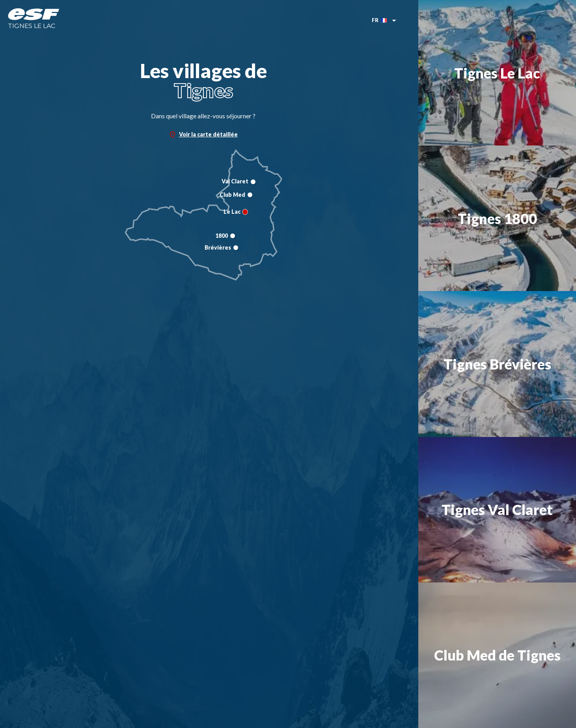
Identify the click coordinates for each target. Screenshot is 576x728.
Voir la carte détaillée (203, 134)
